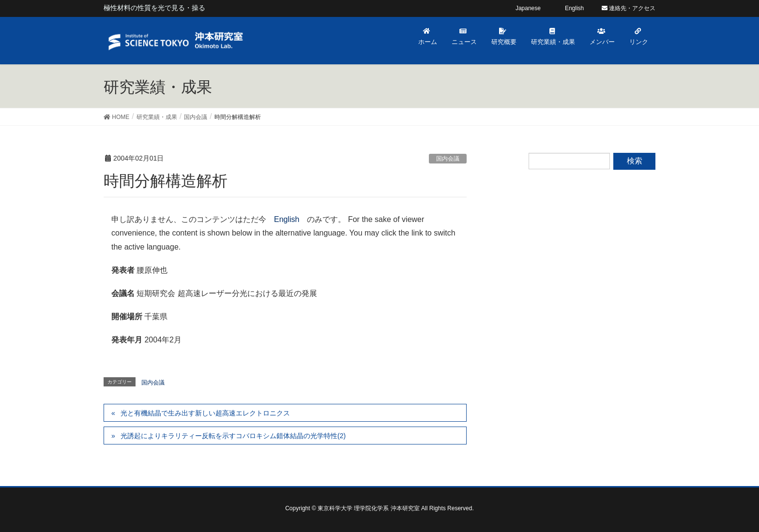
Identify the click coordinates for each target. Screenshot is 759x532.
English (287, 219)
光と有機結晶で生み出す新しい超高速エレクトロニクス (205, 413)
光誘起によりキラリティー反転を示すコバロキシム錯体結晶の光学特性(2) (233, 436)
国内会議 (448, 159)
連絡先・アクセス (629, 8)
